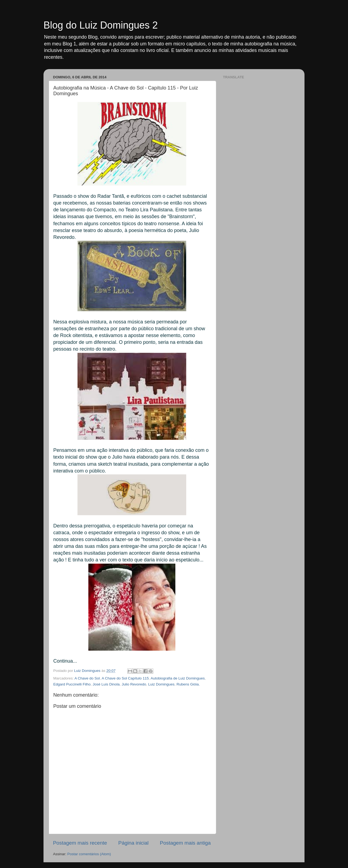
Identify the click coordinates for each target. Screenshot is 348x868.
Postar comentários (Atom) (89, 854)
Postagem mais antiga (185, 843)
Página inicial (133, 843)
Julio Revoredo (134, 684)
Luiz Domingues (161, 684)
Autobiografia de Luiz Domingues (178, 678)
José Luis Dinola (106, 684)
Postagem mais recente (80, 843)
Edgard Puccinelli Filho (72, 684)
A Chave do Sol (87, 678)
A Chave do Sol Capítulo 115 (125, 678)
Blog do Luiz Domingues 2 (101, 25)
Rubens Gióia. (188, 684)
